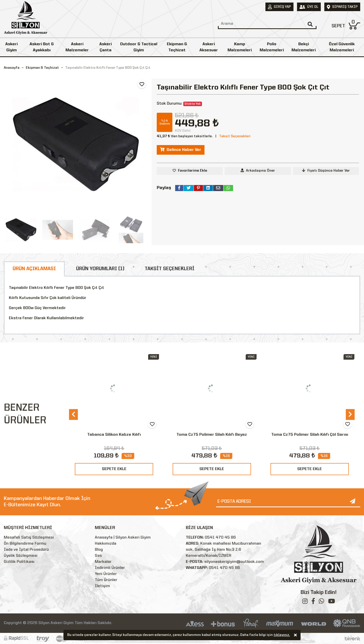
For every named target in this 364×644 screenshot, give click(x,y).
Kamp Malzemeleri (240, 47)
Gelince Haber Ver (181, 150)
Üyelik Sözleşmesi (21, 556)
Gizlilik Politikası (19, 562)
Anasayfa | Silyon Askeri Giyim (123, 538)
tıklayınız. (282, 635)
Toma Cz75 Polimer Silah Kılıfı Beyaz (212, 435)
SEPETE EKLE (114, 469)
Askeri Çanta (106, 47)
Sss (98, 556)
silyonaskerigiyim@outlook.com (234, 562)
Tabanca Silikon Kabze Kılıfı (114, 435)
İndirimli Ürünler (110, 568)
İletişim (102, 586)
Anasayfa (12, 68)
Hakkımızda (106, 544)
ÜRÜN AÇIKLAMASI (34, 269)
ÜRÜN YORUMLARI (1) (100, 269)
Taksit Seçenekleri (235, 136)
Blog (99, 550)
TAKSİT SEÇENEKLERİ (169, 269)
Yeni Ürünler (106, 574)
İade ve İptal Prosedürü (26, 550)
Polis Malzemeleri (272, 47)
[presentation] (73, 414)
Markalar (103, 562)
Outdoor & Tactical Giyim (139, 47)
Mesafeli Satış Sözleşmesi (29, 538)
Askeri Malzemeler (77, 47)
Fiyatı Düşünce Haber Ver (326, 170)
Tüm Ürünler (106, 580)
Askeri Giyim (12, 47)
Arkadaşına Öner (258, 170)
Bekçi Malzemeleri (304, 47)
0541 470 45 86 (220, 538)
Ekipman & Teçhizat (177, 47)
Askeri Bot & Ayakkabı (42, 47)
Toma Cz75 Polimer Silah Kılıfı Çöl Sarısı (310, 435)
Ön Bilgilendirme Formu (25, 544)
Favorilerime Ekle (192, 171)
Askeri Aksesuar (209, 47)
